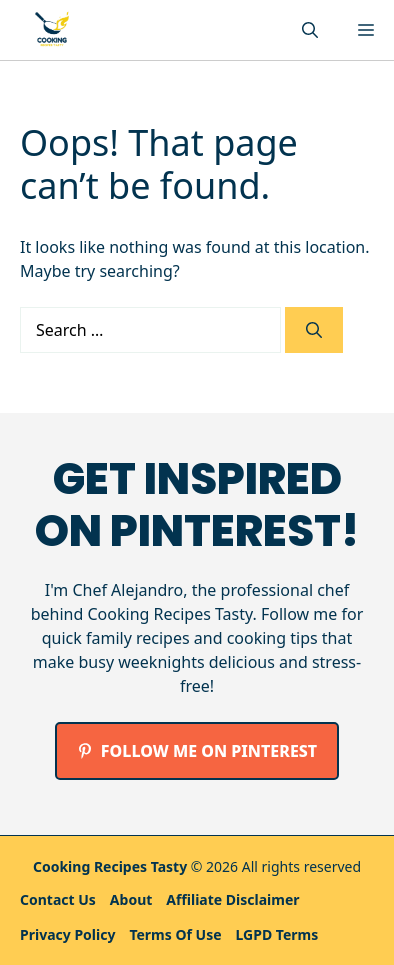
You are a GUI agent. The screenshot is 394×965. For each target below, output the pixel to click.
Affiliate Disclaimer (232, 899)
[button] (310, 30)
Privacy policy (67, 934)
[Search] (314, 330)
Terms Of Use (175, 934)
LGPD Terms (277, 934)
